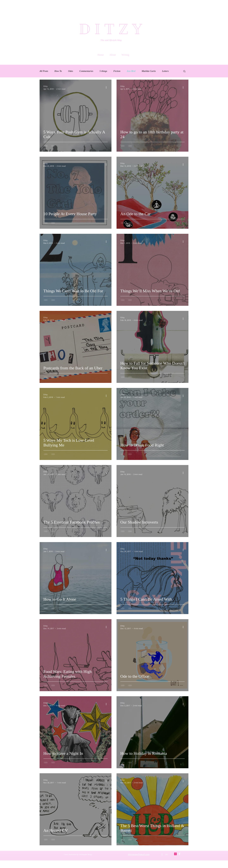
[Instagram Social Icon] (175, 854)
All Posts (44, 71)
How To (58, 71)
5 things (103, 71)
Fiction (117, 71)
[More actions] (107, 87)
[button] (184, 71)
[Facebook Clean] (180, 854)
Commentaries (86, 71)
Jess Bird (131, 71)
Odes (71, 71)
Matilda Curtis (149, 71)
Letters (165, 71)
